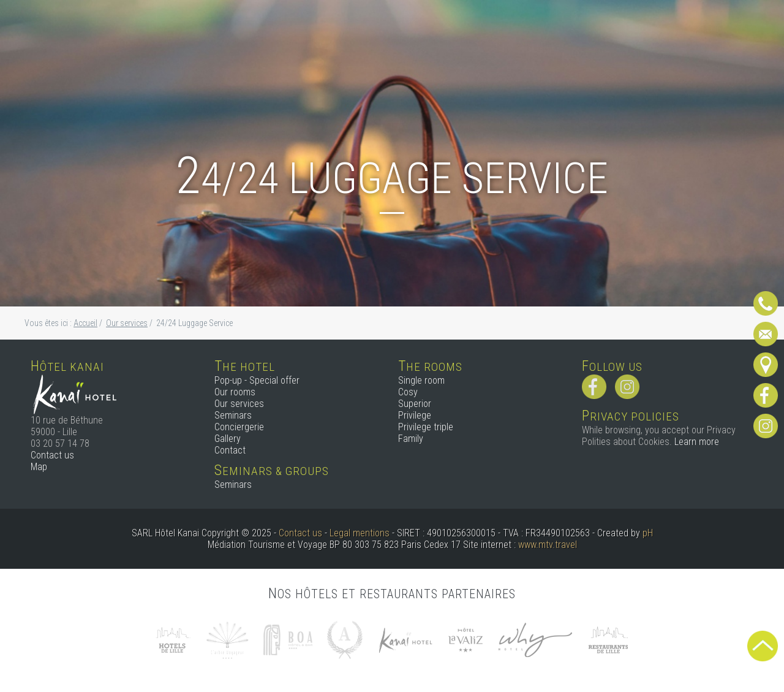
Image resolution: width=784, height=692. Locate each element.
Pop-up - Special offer (257, 380)
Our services (239, 404)
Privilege (415, 415)
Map (39, 467)
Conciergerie (239, 427)
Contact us (52, 455)
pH (648, 533)
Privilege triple (426, 427)
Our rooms (235, 392)
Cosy (408, 392)
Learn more (697, 442)
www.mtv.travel (548, 545)
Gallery (228, 439)
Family (411, 439)
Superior (415, 404)
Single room (421, 380)
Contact (230, 450)
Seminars (233, 415)
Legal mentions (360, 533)
